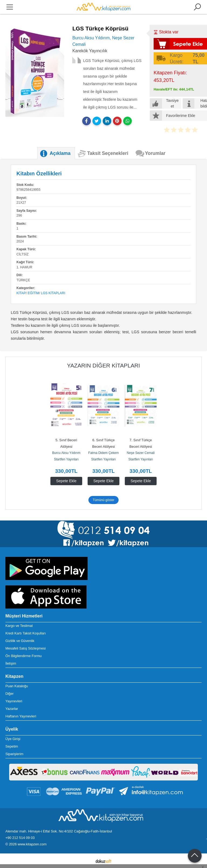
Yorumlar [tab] (155, 153)
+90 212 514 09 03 (20, 838)
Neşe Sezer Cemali (141, 453)
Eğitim (33, 293)
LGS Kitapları (53, 293)
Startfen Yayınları (66, 459)
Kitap (21, 293)
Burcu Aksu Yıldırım (66, 453)
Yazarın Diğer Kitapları (104, 365)
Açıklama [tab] (60, 153)
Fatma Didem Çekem (103, 453)
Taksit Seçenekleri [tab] (108, 153)
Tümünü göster (104, 500)
